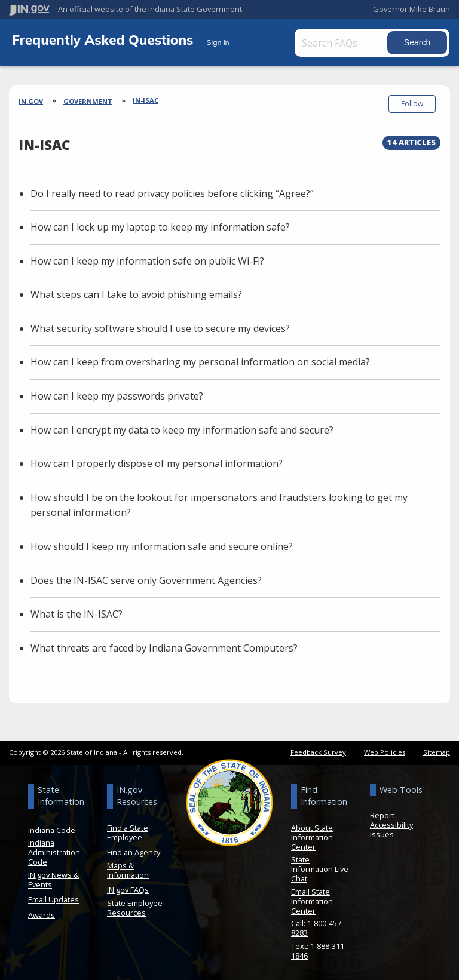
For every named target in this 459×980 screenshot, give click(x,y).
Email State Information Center (312, 899)
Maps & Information (128, 868)
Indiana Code (52, 827)
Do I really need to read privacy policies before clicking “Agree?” (172, 191)
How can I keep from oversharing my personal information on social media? (200, 360)
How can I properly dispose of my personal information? (157, 461)
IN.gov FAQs (128, 887)
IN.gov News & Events (53, 877)
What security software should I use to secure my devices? (160, 326)
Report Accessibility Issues (391, 822)
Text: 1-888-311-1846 (319, 948)
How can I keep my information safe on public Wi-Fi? (147, 259)
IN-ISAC (146, 100)
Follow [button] (412, 104)
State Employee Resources (135, 905)
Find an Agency (134, 850)
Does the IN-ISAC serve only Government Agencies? (146, 578)
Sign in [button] (218, 42)
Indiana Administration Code (54, 850)
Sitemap (437, 750)
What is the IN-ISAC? (76, 612)
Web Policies (385, 750)
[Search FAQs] (351, 43)
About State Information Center (312, 834)
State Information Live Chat (320, 867)
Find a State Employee (128, 830)
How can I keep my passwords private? (117, 394)
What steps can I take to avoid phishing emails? (136, 292)
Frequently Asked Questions (105, 40)
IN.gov (31, 101)
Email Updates (53, 897)
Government (88, 101)
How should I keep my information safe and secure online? (162, 544)
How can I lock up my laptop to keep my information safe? (160, 225)
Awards (42, 913)
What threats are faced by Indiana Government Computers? (164, 646)
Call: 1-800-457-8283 (317, 926)
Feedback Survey (318, 750)
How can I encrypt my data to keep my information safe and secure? (182, 428)
